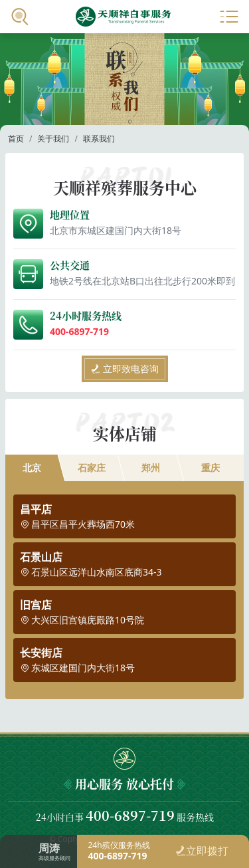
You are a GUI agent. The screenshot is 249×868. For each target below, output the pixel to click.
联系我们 (99, 139)
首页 (16, 139)
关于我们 (53, 139)
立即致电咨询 (125, 369)
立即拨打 (202, 851)
